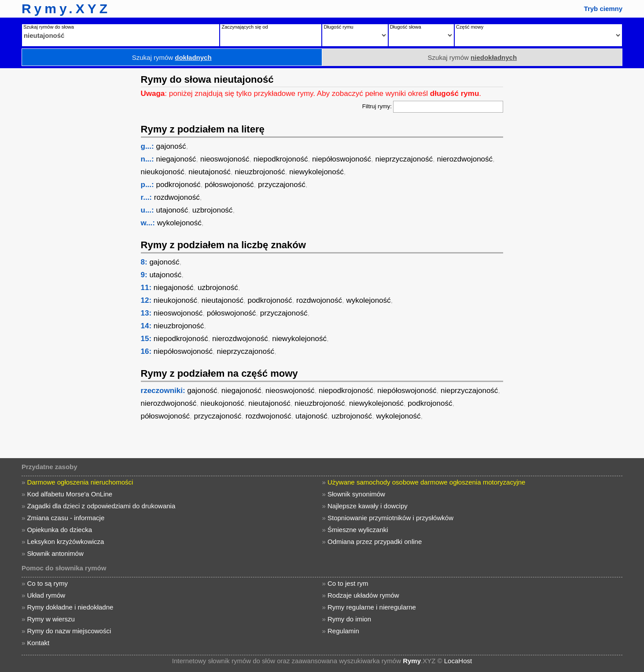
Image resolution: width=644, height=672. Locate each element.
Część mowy (470, 27)
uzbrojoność (213, 210)
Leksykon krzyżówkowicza (65, 542)
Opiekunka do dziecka (59, 530)
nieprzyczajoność (404, 159)
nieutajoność (209, 172)
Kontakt (38, 643)
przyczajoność (282, 185)
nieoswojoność (225, 159)
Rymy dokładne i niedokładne (70, 607)
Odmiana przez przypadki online (375, 542)
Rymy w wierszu (51, 619)
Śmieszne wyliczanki (358, 530)
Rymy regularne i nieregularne (372, 607)
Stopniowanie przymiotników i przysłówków (390, 518)
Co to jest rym (348, 583)
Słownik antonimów (55, 553)
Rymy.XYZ (66, 9)
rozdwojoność (177, 197)
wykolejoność (179, 223)
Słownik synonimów (356, 494)
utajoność (172, 210)
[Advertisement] (68, 200)
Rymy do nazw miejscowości (69, 631)
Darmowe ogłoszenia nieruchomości (80, 482)
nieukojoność (163, 172)
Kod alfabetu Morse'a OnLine (70, 494)
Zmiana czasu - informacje (66, 518)
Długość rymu (338, 27)
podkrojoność (178, 185)
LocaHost (458, 661)
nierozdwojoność (465, 159)
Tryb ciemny (604, 9)
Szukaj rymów (172, 57)
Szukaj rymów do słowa (49, 27)
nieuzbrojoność (260, 172)
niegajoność (176, 159)
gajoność (171, 146)
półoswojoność (229, 185)
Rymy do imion (349, 619)
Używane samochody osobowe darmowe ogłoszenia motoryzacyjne (426, 482)
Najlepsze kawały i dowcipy (368, 506)
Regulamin (343, 631)
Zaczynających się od (245, 27)
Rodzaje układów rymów (363, 595)
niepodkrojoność (281, 159)
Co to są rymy (47, 583)
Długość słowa (406, 27)
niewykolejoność (316, 172)
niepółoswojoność (342, 159)
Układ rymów (46, 595)
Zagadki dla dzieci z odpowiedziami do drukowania (101, 506)
